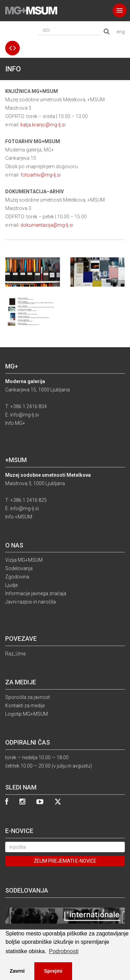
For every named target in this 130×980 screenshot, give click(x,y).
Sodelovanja (19, 568)
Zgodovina (17, 577)
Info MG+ (15, 423)
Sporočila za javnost (28, 697)
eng (121, 32)
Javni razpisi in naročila (31, 602)
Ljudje (11, 585)
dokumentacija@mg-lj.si (47, 225)
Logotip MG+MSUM (27, 714)
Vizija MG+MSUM (24, 560)
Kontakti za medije (25, 706)
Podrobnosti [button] (64, 951)
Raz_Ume (15, 654)
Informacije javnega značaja (36, 593)
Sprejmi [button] (53, 971)
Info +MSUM (19, 517)
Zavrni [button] (17, 971)
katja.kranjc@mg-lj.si (43, 125)
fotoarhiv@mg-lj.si (41, 175)
